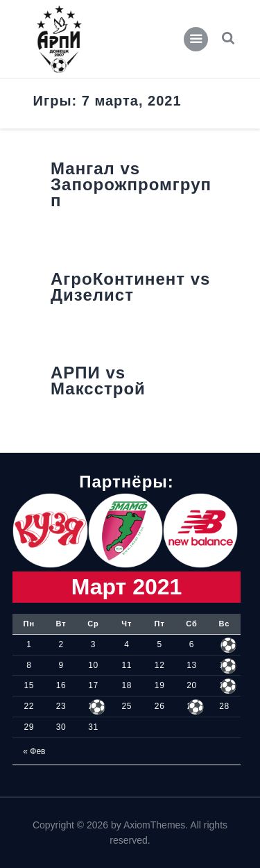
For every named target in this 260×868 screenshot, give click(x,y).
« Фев (34, 751)
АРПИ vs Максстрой (98, 381)
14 (224, 665)
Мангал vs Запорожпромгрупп (131, 185)
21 (224, 685)
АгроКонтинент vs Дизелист (130, 287)
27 (192, 706)
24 (93, 706)
